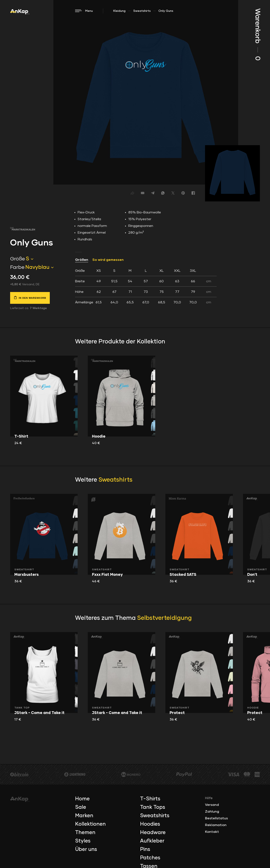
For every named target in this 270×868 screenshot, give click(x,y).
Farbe (17, 267)
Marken (84, 816)
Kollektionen (90, 824)
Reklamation (216, 825)
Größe (18, 259)
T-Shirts (150, 799)
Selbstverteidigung (164, 618)
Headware (153, 833)
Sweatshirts (142, 11)
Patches (150, 858)
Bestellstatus (216, 818)
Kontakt (212, 832)
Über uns (86, 849)
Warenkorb (257, 34)
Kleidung (119, 11)
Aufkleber (152, 841)
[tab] (146, 287)
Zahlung (212, 812)
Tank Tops (153, 807)
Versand (212, 805)
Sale (81, 807)
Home (82, 799)
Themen (85, 833)
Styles (83, 841)
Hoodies (150, 824)
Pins (145, 849)
